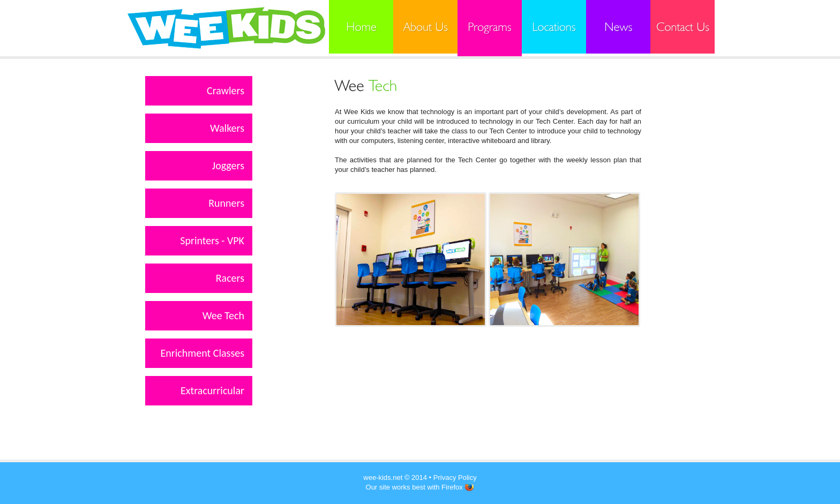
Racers (230, 278)
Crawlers (226, 91)
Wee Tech (223, 315)
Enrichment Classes (202, 353)
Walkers (227, 128)
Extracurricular (212, 390)
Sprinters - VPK (212, 240)
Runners (226, 203)
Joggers (228, 166)
